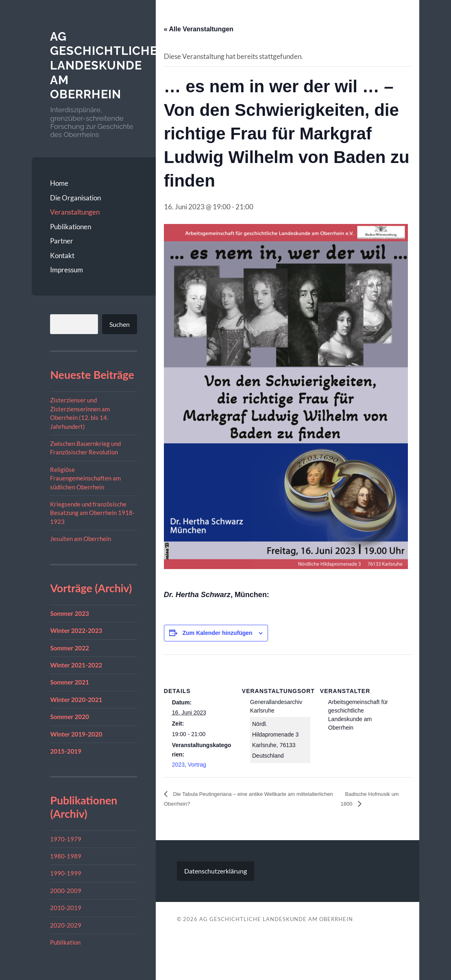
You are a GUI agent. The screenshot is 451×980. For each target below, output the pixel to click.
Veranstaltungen (75, 212)
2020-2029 (66, 925)
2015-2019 (66, 751)
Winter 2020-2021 (76, 700)
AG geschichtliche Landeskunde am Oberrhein (106, 65)
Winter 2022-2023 (76, 630)
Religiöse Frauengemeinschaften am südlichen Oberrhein (85, 478)
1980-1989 (66, 856)
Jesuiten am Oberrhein (81, 539)
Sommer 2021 (70, 682)
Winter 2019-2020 (76, 734)
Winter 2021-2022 (76, 665)
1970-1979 (66, 839)
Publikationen (71, 227)
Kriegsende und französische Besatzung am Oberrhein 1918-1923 (92, 513)
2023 (178, 765)
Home (59, 183)
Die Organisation (75, 198)
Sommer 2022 (70, 648)
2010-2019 (66, 908)
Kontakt (62, 255)
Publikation (65, 942)
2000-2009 (66, 891)
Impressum (66, 270)
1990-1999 (66, 873)
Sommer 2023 (70, 613)
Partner (62, 241)
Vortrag (197, 765)
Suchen (120, 324)
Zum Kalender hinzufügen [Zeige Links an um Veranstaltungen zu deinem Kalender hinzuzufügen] (218, 633)
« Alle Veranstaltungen (199, 29)
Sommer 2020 (70, 717)
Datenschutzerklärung (216, 872)
